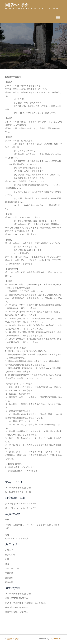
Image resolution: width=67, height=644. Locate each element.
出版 (7, 559)
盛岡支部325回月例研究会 (17, 612)
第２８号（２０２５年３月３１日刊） (22, 504)
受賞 (7, 564)
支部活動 (9, 573)
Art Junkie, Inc (55, 639)
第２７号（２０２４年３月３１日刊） (22, 508)
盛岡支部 (9, 578)
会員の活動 (10, 555)
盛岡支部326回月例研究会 (17, 607)
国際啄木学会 (17, 4)
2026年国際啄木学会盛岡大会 (18, 488)
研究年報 (9, 582)
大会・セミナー (12, 568)
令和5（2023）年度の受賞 (17, 538)
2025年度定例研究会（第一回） (19, 492)
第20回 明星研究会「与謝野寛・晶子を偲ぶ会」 (27, 603)
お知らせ (9, 550)
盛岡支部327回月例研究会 (17, 598)
